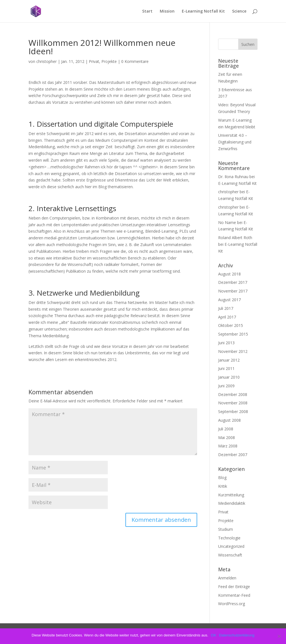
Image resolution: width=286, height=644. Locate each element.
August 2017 (229, 300)
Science (239, 11)
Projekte (109, 61)
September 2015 (233, 334)
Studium (226, 529)
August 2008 (229, 420)
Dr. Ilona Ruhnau (233, 177)
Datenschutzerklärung (237, 635)
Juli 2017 (226, 308)
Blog (222, 477)
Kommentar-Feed (234, 595)
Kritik (223, 486)
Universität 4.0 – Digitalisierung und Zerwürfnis (235, 142)
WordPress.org (232, 604)
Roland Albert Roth (235, 238)
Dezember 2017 (233, 282)
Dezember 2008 (233, 394)
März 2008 (228, 446)
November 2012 (233, 351)
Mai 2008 (227, 437)
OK (214, 635)
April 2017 (227, 317)
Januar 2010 (229, 377)
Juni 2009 (226, 386)
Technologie (229, 538)
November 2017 (233, 291)
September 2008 (233, 411)
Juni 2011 (226, 368)
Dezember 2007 (233, 455)
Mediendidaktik (232, 503)
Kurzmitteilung (231, 495)
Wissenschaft (230, 555)
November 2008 (233, 403)
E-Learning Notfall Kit (203, 11)
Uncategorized (231, 546)
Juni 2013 (226, 343)
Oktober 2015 (231, 325)
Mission (167, 11)
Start (147, 11)
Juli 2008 (226, 429)
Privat (94, 61)
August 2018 (229, 274)
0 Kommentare (135, 61)
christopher (47, 61)
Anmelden (227, 578)
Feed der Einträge (234, 587)
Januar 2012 (229, 360)
